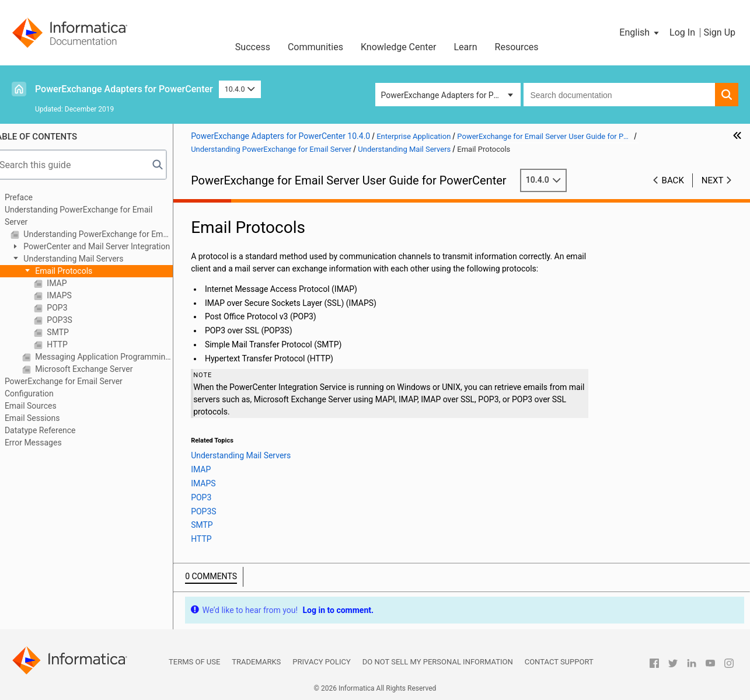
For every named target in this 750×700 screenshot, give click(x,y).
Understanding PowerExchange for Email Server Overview (112, 234)
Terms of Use (194, 662)
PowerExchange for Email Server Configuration (78, 387)
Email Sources (45, 406)
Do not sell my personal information (438, 662)
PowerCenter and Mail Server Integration (110, 246)
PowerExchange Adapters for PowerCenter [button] (451, 95)
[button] (640, 33)
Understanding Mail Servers (87, 259)
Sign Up (719, 32)
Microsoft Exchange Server (98, 369)
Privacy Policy (321, 662)
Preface (33, 197)
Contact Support (559, 662)
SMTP (71, 332)
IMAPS (73, 295)
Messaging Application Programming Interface (118, 357)
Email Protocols (77, 271)
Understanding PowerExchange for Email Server (93, 216)
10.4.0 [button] (240, 89)
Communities (315, 47)
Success (253, 47)
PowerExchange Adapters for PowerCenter (124, 89)
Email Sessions (47, 418)
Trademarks (256, 662)
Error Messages (48, 443)
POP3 (71, 308)
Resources (517, 47)
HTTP (71, 344)
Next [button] (713, 180)
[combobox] (620, 95)
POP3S (73, 320)
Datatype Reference (55, 430)
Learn (466, 47)
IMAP (71, 283)
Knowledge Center (399, 47)
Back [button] (673, 180)
